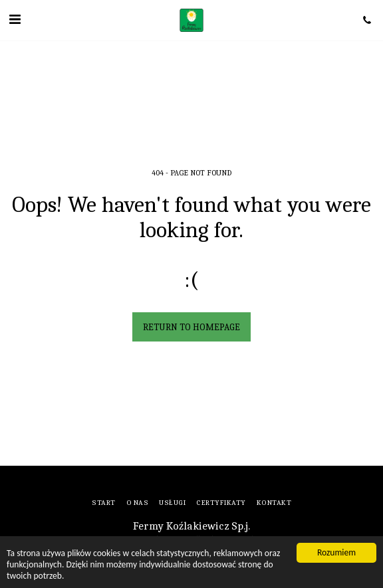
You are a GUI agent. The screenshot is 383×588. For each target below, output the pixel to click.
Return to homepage (191, 327)
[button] (15, 20)
